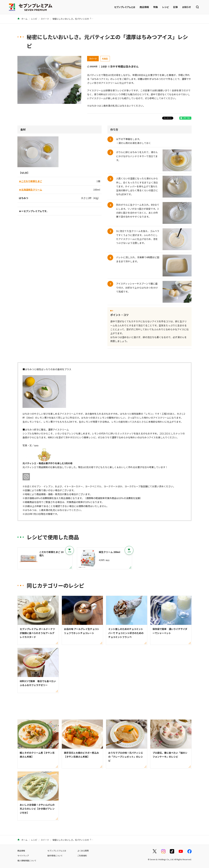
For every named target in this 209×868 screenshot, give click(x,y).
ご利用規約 (82, 856)
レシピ (166, 7)
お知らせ (187, 7)
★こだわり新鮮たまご (30, 181)
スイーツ (45, 19)
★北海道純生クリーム (30, 190)
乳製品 (105, 59)
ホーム (22, 19)
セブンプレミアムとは (125, 7)
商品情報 (144, 7)
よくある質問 (83, 851)
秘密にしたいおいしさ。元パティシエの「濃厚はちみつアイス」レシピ (85, 19)
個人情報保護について (27, 861)
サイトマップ (23, 856)
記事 (175, 7)
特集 (156, 7)
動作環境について (55, 856)
